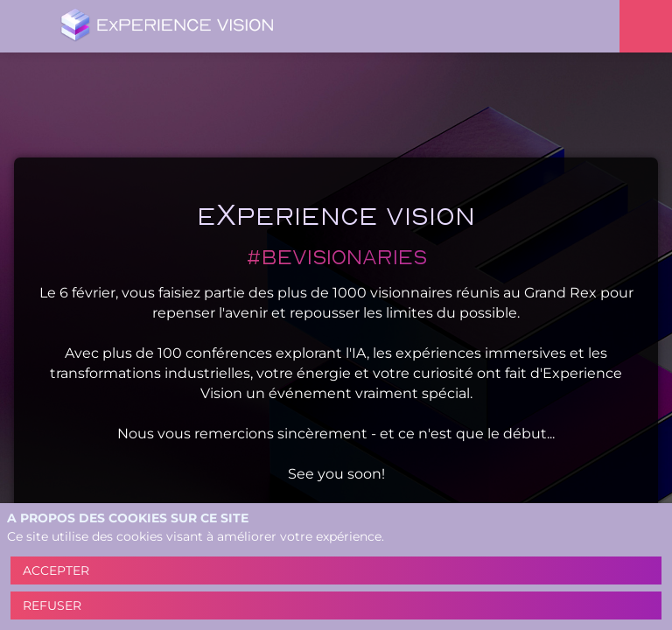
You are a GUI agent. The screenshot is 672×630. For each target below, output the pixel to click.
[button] (26, 26)
